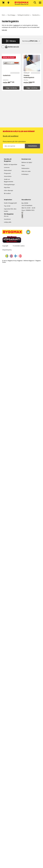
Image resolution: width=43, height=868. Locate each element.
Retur (23, 165)
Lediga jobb (8, 222)
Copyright (5, 246)
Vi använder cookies (19, 246)
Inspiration (8, 200)
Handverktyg (36, 15)
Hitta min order (26, 171)
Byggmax (20, 261)
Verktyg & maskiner (24, 15)
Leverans (7, 167)
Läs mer (4, 30)
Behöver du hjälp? (27, 162)
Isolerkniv (7, 75)
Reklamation (25, 168)
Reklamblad (8, 170)
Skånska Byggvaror (29, 261)
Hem (3, 15)
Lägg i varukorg (11, 88)
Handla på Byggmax (8, 160)
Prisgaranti (7, 173)
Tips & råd (7, 206)
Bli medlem (7, 193)
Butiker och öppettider (11, 164)
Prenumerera (33, 146)
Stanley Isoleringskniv (29, 76)
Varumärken (8, 176)
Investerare (7, 219)
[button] (28, 232)
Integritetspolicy (7, 250)
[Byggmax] (22, 3)
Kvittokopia (25, 174)
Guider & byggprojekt (10, 203)
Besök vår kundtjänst (11, 136)
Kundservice (26, 159)
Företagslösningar (9, 185)
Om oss (6, 216)
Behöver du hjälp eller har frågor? (19, 131)
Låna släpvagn (8, 190)
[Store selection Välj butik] (8, 3)
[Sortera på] (31, 41)
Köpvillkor (7, 187)
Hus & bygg (11, 15)
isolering (16, 25)
